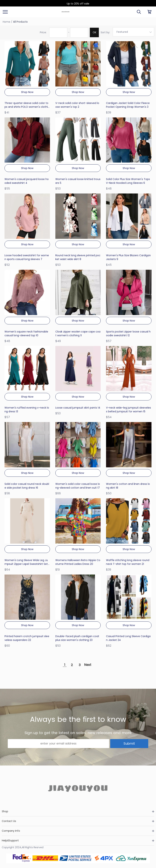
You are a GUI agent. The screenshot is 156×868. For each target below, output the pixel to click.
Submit (129, 743)
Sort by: (105, 32)
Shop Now (27, 92)
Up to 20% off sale (78, 4)
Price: (43, 32)
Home (6, 22)
